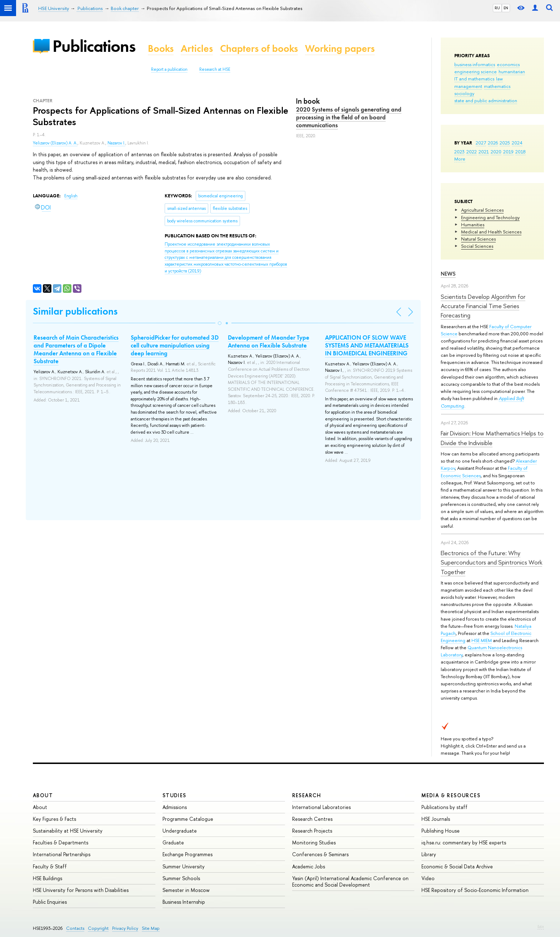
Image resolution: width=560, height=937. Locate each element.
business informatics (475, 64)
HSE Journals (436, 819)
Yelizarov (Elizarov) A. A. (55, 143)
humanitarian (512, 71)
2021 (484, 152)
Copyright (98, 928)
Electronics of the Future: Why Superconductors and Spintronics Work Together (491, 562)
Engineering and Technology (490, 217)
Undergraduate (180, 831)
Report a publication (169, 69)
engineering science (476, 71)
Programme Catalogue (188, 819)
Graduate (173, 842)
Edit (541, 927)
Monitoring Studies (314, 842)
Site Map (151, 928)
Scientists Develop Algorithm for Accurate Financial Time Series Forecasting (483, 306)
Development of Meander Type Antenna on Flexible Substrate (269, 341)
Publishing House (441, 831)
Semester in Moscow (186, 890)
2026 (493, 143)
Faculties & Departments (61, 842)
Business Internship (184, 902)
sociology (464, 93)
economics (508, 64)
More (460, 159)
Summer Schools (181, 878)
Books (161, 48)
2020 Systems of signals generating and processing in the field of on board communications (349, 117)
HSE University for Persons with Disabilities (81, 890)
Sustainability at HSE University (68, 831)
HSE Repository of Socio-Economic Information (475, 890)
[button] (220, 323)
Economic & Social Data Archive (457, 866)
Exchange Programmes (187, 854)
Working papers (340, 48)
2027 (481, 143)
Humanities (473, 225)
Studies (174, 795)
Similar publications (75, 311)
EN (506, 8)
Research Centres (312, 819)
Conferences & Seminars (320, 854)
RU (497, 8)
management (468, 86)
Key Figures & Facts (54, 819)
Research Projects (312, 831)
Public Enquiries (50, 902)
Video (428, 878)
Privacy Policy (125, 928)
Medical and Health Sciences (491, 232)
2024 (517, 143)
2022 (472, 152)
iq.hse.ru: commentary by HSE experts (464, 842)
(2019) (226, 257)
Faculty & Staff (50, 866)
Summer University (184, 866)
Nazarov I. (116, 143)
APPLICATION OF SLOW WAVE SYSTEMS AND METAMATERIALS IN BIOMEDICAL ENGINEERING (367, 345)
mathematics (497, 86)
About (43, 795)
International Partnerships (62, 854)
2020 (496, 152)
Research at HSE (215, 69)
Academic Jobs (309, 866)
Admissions (175, 807)
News (448, 274)
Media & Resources (451, 795)
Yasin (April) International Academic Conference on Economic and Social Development (350, 881)
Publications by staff (444, 807)
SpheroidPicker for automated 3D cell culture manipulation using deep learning (175, 345)
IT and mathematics (474, 79)
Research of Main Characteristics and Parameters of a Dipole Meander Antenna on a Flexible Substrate (76, 349)
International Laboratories (321, 807)
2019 (508, 152)
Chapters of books (259, 48)
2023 (459, 152)
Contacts (75, 928)
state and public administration (486, 100)
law (499, 79)
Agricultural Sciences (482, 210)
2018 (521, 152)
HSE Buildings (47, 878)
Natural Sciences (478, 239)
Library (429, 854)
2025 (505, 143)
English (71, 196)
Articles (197, 48)
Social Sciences (477, 246)
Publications (94, 46)
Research (307, 795)
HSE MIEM (482, 640)
